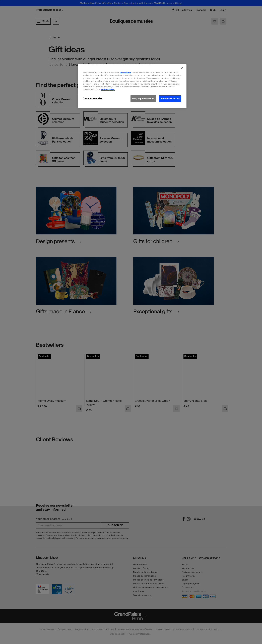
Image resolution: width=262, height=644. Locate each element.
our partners (125, 72)
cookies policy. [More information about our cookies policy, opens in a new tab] (108, 90)
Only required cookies (143, 99)
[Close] (182, 68)
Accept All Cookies (170, 99)
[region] (132, 86)
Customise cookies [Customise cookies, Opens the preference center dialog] (93, 98)
